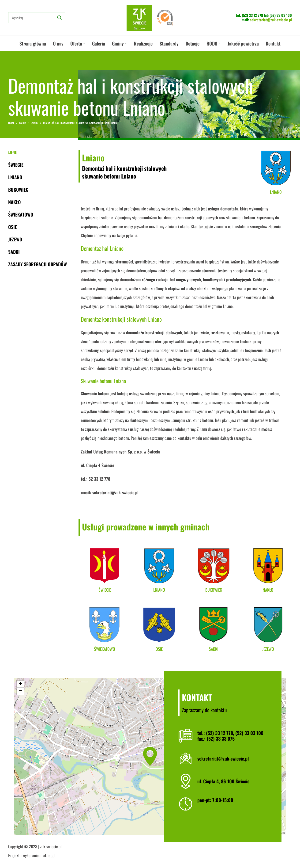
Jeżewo (15, 239)
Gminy (22, 123)
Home (11, 123)
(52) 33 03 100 (281, 15)
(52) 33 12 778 (252, 15)
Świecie (16, 165)
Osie (13, 227)
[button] (150, 756)
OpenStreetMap (259, 833)
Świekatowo (21, 214)
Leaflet (238, 833)
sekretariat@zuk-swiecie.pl (271, 20)
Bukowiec (18, 190)
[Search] (37, 18)
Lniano (34, 123)
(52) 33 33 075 (221, 739)
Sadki (14, 252)
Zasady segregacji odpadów (37, 264)
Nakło (15, 202)
